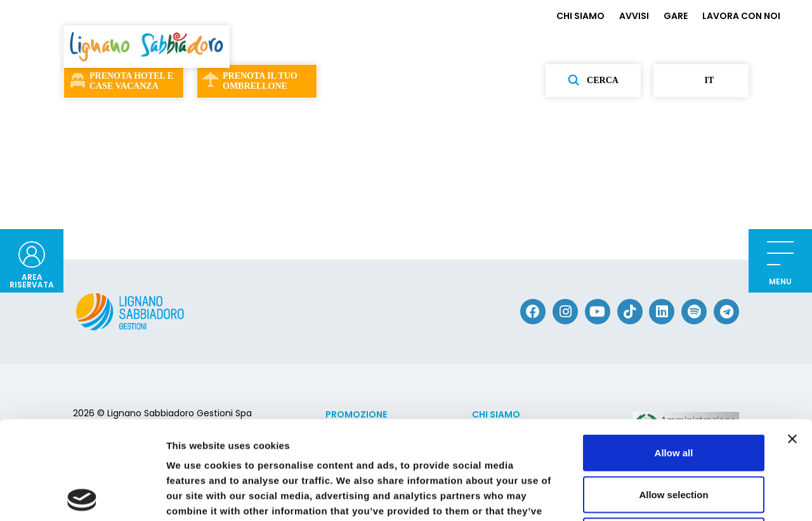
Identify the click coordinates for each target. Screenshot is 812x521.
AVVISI (634, 16)
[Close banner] (792, 341)
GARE (676, 16)
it (701, 81)
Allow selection (673, 396)
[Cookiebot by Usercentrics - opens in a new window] (82, 496)
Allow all (674, 354)
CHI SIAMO (580, 16)
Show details (666, 496)
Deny (674, 438)
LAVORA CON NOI (741, 16)
